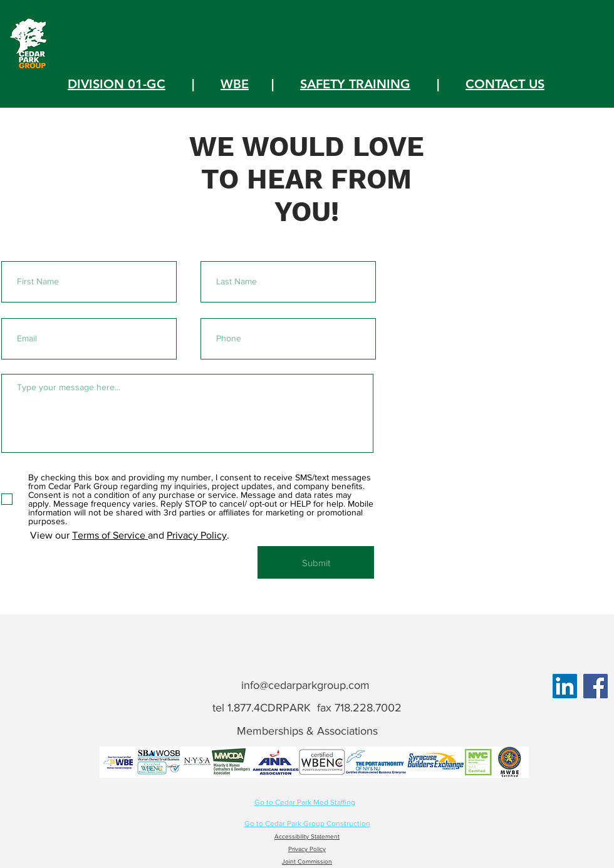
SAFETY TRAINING (355, 84)
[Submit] (316, 562)
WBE (235, 84)
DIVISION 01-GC (117, 84)
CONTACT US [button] (505, 84)
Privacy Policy (197, 535)
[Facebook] (596, 686)
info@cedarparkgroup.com (305, 685)
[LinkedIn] (565, 686)
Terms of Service (110, 535)
